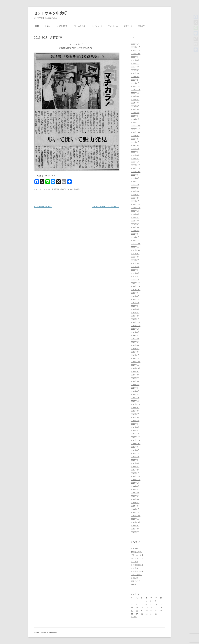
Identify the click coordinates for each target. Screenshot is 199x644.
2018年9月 (135, 332)
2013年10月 (136, 522)
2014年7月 (135, 493)
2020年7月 (135, 260)
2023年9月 (135, 136)
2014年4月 (135, 503)
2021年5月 (135, 227)
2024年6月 (135, 106)
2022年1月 (135, 201)
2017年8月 (135, 375)
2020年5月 (135, 267)
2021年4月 (135, 231)
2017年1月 (135, 398)
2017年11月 (136, 365)
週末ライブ (128, 26)
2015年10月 (136, 444)
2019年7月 (135, 299)
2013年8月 (135, 529)
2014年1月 (135, 512)
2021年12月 (136, 204)
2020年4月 (135, 270)
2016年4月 (135, 424)
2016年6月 (135, 417)
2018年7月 (135, 339)
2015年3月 (135, 467)
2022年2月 (135, 198)
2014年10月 (136, 483)
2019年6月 (135, 303)
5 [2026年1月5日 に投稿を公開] (131, 604)
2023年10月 (136, 132)
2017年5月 (135, 385)
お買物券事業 (62, 26)
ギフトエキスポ (79, 26)
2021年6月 (135, 224)
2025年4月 (135, 73)
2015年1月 (135, 473)
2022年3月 (135, 195)
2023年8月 (135, 139)
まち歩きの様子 (137, 571)
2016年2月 (135, 431)
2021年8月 (135, 218)
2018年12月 (136, 322)
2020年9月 (135, 254)
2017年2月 (135, 394)
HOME (36, 26)
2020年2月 (135, 277)
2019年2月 (135, 316)
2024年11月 (136, 90)
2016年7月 (135, 414)
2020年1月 (135, 280)
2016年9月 (135, 408)
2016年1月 (135, 434)
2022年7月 (135, 182)
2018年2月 (135, 355)
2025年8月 (135, 60)
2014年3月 (135, 506)
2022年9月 (135, 175)
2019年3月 (135, 313)
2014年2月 (135, 509)
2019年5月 (135, 306)
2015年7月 (135, 453)
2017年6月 (135, 381)
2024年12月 (136, 86)
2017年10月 (136, 368)
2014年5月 (135, 499)
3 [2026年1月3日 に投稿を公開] (156, 601)
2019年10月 (136, 290)
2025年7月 (135, 64)
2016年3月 (135, 427)
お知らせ (48, 26)
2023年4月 (135, 152)
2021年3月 (135, 234)
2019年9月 (135, 293)
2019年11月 (136, 286)
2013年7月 (135, 532)
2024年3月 (135, 116)
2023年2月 (135, 159)
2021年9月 (135, 214)
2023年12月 (136, 126)
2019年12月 (136, 283)
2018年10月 (136, 329)
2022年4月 (135, 191)
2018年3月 (135, 352)
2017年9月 (135, 372)
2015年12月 (136, 437)
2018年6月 (135, 342)
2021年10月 (136, 211)
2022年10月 (136, 172)
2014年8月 (135, 490)
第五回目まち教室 (43, 207)
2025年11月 (136, 50)
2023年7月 (135, 142)
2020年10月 (136, 250)
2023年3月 (135, 155)
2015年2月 (135, 470)
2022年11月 (136, 168)
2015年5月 (135, 460)
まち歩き (134, 568)
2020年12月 (136, 244)
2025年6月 (135, 67)
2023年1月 (135, 162)
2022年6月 (135, 185)
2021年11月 (136, 208)
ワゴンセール (113, 26)
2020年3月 (135, 273)
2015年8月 (135, 450)
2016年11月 (136, 404)
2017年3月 (135, 391)
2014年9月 (135, 486)
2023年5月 (135, 149)
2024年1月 (135, 123)
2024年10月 (136, 93)
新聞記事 (55, 189)
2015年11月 (136, 440)
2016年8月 (135, 411)
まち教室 (134, 562)
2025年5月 (135, 70)
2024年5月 (135, 109)
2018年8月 (135, 336)
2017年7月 (135, 378)
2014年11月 (136, 480)
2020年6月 (135, 263)
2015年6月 (135, 457)
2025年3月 (135, 77)
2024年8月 (135, 100)
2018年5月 (135, 345)
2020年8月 (135, 257)
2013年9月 (135, 526)
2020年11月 (136, 247)
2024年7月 (135, 103)
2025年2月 (135, 80)
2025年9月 (135, 57)
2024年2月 (135, 119)
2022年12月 (136, 165)
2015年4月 (135, 463)
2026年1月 (135, 44)
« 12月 (134, 617)
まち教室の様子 (137, 565)
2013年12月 (136, 516)
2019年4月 (135, 309)
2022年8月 (135, 178)
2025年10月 (136, 54)
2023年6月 (135, 145)
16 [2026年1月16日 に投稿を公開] (151, 607)
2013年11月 (136, 519)
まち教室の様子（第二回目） (106, 207)
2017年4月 (135, 388)
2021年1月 (135, 240)
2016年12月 (136, 401)
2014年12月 (136, 476)
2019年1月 (135, 319)
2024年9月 (135, 96)
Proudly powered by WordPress (45, 633)
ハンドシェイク (96, 26)
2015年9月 (135, 447)
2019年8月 (135, 296)
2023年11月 (136, 129)
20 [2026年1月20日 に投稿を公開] (137, 611)
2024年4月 (135, 113)
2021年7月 (135, 221)
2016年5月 (135, 421)
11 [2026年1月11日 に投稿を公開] (161, 604)
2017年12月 (136, 362)
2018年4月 (135, 349)
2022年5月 (135, 188)
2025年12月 (136, 47)
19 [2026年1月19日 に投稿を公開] (132, 611)
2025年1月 (135, 83)
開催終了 (141, 26)
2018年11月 (136, 326)
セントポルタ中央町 (50, 13)
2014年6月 (135, 496)
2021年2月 (135, 237)
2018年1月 (135, 358)
